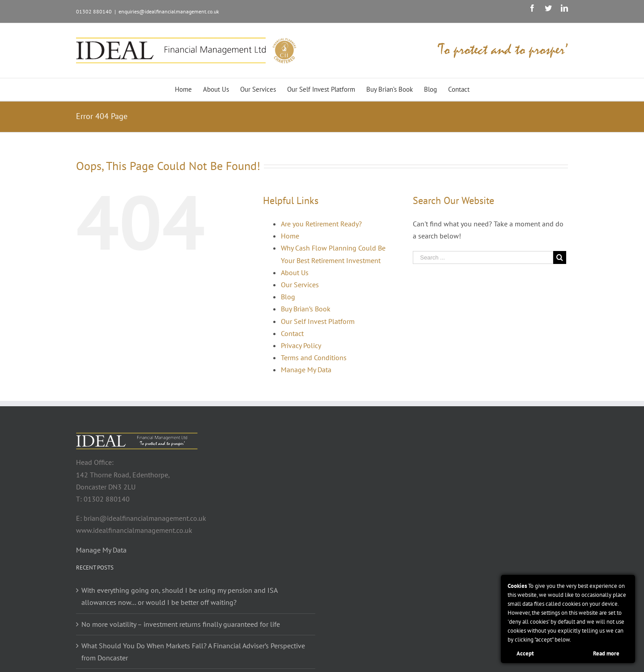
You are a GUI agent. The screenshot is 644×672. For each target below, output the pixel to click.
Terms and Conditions (314, 357)
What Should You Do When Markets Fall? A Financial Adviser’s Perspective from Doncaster (193, 652)
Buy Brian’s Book (306, 309)
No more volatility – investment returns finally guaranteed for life (181, 624)
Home (290, 236)
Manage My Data (306, 370)
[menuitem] (189, 89)
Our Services (300, 285)
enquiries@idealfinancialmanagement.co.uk (169, 11)
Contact (292, 333)
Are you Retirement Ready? (321, 224)
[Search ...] (483, 257)
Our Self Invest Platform (318, 321)
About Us (295, 272)
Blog (288, 297)
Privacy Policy (301, 345)
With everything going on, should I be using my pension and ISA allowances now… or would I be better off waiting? (179, 596)
